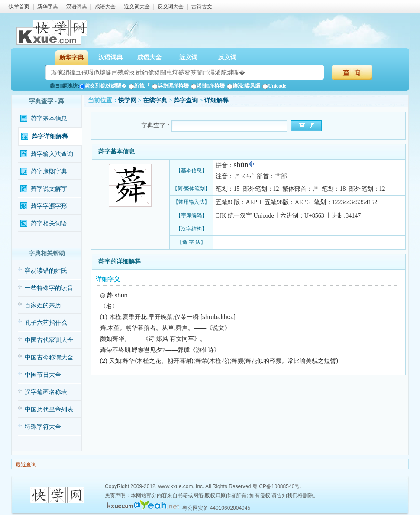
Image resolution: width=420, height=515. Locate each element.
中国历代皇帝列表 (49, 409)
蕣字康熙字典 (49, 171)
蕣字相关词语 (49, 223)
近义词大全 (137, 7)
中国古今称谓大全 (49, 357)
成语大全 (105, 7)
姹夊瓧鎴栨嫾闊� (103, 86)
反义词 (227, 57)
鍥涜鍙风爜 (244, 86)
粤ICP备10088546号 (276, 486)
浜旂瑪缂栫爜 (170, 86)
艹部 (281, 176)
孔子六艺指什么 (46, 323)
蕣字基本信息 (49, 119)
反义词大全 (171, 7)
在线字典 (155, 100)
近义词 (188, 57)
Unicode (274, 86)
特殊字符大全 (43, 427)
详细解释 (216, 100)
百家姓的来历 (43, 305)
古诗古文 (202, 7)
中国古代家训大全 (49, 340)
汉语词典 (77, 7)
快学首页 (19, 7)
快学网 (127, 100)
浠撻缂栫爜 (208, 86)
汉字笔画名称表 (46, 392)
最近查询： (28, 465)
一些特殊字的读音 (49, 288)
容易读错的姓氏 (46, 271)
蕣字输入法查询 (52, 154)
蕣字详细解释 (50, 136)
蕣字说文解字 (49, 189)
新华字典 (48, 7)
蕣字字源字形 (49, 206)
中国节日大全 (43, 375)
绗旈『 (139, 86)
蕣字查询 (186, 100)
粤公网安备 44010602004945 (216, 508)
